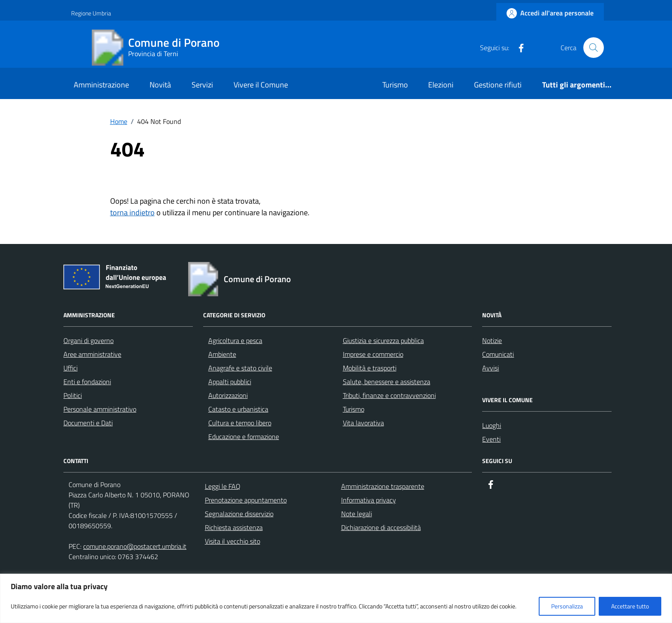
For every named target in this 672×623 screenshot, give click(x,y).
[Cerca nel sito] (594, 48)
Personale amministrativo (100, 409)
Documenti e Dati (88, 423)
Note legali (357, 514)
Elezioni (441, 85)
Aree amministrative (92, 354)
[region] (336, 598)
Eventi (491, 439)
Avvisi (490, 368)
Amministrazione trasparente (383, 486)
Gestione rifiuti (498, 85)
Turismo (395, 85)
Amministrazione (101, 85)
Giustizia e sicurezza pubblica (383, 340)
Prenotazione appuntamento (246, 500)
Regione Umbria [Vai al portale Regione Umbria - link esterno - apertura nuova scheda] (91, 13)
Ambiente (222, 354)
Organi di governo (88, 340)
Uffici (70, 368)
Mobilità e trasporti (370, 368)
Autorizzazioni (228, 395)
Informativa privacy (369, 500)
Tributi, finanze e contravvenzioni (389, 395)
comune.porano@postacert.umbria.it (135, 546)
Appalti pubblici (230, 382)
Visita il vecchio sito (232, 541)
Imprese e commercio (373, 354)
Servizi (202, 85)
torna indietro (132, 212)
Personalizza (567, 606)
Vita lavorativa (363, 423)
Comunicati (498, 354)
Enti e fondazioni (87, 382)
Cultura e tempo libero (240, 423)
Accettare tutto (630, 606)
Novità (160, 85)
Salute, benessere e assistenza (387, 382)
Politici (73, 395)
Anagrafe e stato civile (240, 368)
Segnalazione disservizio (239, 514)
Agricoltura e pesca (235, 340)
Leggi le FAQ (223, 486)
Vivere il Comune (261, 85)
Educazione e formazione (244, 436)
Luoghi (492, 425)
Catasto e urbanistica (238, 409)
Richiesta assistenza (234, 527)
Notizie (492, 340)
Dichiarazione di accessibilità (381, 527)
